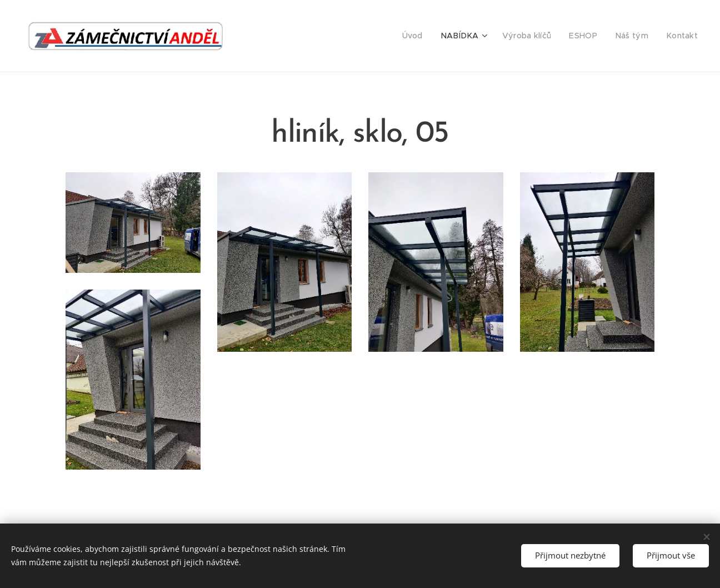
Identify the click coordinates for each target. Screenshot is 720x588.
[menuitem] (429, 36)
